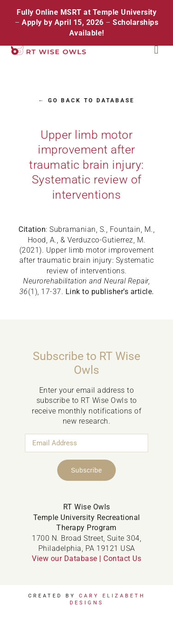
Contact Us (122, 558)
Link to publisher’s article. (110, 292)
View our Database (65, 558)
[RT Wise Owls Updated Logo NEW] (49, 49)
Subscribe (87, 470)
